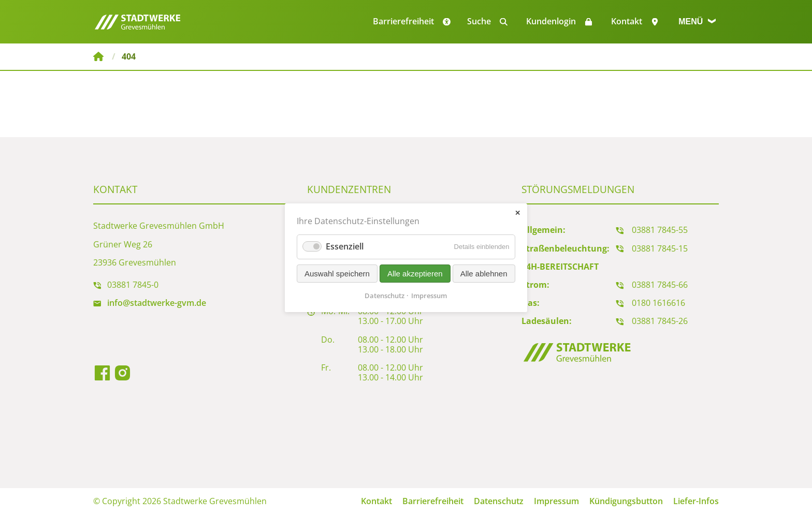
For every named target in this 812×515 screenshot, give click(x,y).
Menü (697, 21)
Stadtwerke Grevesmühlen (98, 57)
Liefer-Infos (696, 501)
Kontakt (627, 21)
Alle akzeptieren (415, 273)
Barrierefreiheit (433, 501)
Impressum (556, 501)
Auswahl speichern (337, 273)
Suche (479, 21)
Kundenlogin (551, 21)
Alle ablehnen (484, 273)
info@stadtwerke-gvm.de (157, 303)
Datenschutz (499, 501)
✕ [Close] (518, 212)
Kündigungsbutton (626, 501)
